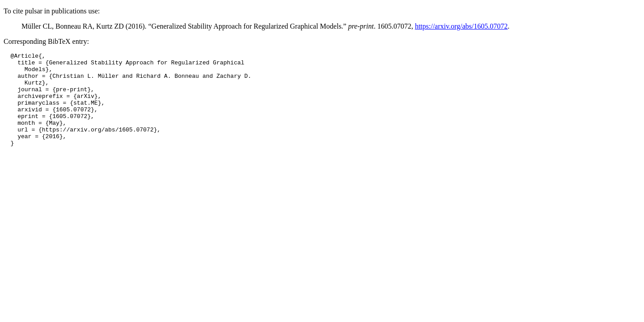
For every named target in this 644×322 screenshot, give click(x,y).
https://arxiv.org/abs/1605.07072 (462, 26)
